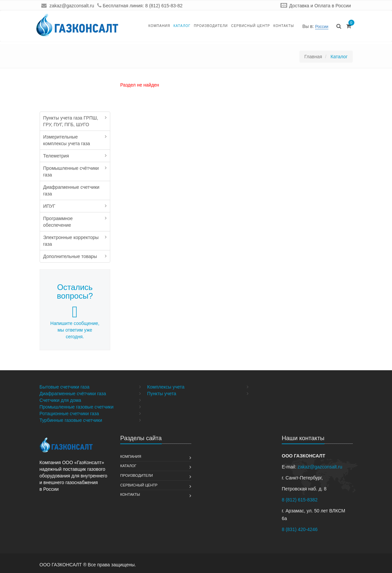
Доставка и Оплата (310, 6)
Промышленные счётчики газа (71, 171)
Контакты (284, 26)
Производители (211, 26)
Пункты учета (162, 394)
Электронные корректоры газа (71, 241)
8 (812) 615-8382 (300, 500)
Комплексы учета (166, 387)
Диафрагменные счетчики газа (71, 190)
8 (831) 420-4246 (300, 529)
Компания (159, 26)
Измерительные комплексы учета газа (67, 140)
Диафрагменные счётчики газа (73, 394)
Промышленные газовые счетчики (77, 407)
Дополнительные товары (70, 256)
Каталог (182, 26)
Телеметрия (56, 156)
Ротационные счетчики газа (69, 414)
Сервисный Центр (251, 26)
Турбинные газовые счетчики (71, 420)
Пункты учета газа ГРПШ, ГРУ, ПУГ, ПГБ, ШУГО (71, 121)
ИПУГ (49, 206)
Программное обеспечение (58, 222)
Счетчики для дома (60, 400)
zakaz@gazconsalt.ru (72, 6)
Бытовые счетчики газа (65, 387)
